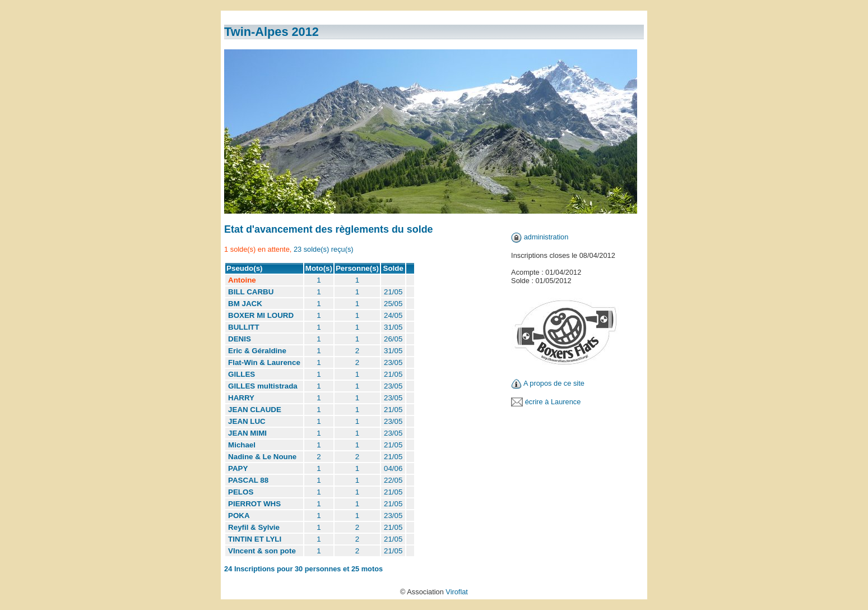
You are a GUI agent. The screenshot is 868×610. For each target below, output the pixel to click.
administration (546, 237)
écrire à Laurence (553, 402)
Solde (393, 268)
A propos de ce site (554, 383)
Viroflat (457, 592)
